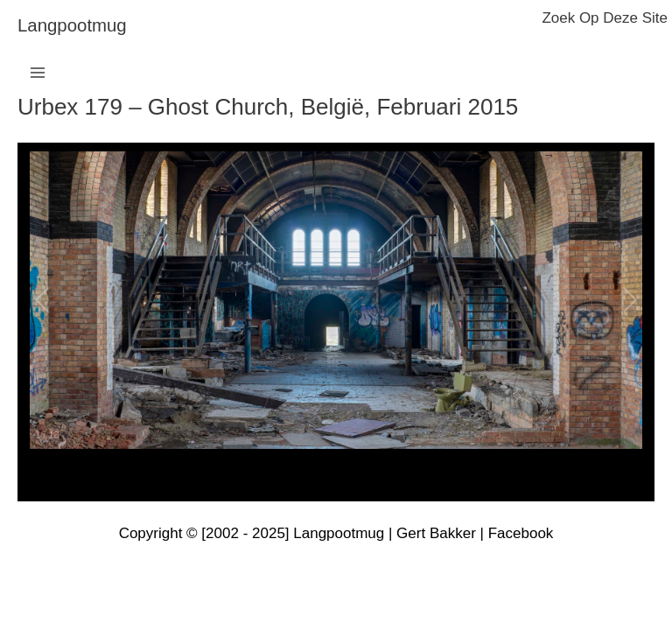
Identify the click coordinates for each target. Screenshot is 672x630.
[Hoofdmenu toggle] (38, 73)
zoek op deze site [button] (605, 18)
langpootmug (72, 25)
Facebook (521, 533)
